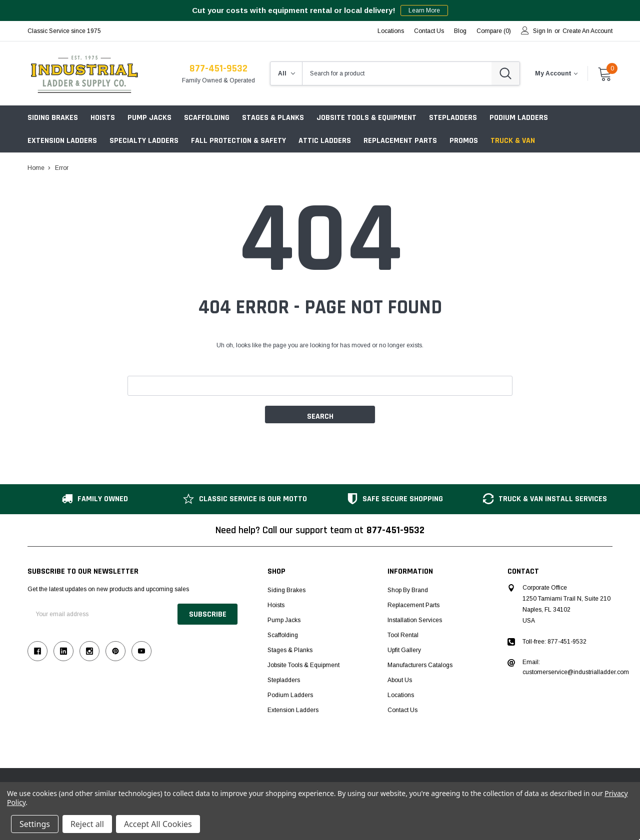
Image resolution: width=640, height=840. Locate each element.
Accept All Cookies (158, 824)
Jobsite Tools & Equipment (366, 118)
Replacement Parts (400, 141)
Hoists (103, 118)
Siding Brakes (53, 118)
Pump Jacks (149, 118)
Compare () (494, 31)
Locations (391, 31)
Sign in (542, 31)
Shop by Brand (408, 590)
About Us (400, 680)
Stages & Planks (273, 118)
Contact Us (429, 31)
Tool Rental (403, 635)
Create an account (587, 31)
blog (460, 31)
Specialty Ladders (144, 141)
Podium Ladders (519, 118)
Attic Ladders (325, 141)
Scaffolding (207, 118)
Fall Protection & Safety (238, 141)
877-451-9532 (218, 68)
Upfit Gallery (404, 650)
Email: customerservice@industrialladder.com (576, 667)
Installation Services (415, 620)
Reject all (87, 824)
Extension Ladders (62, 141)
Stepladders (453, 118)
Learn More (424, 10)
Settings (35, 824)
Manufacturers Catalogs (420, 665)
